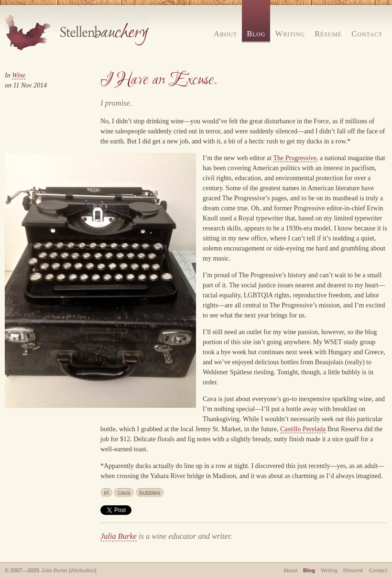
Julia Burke (119, 536)
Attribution (83, 570)
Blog (256, 34)
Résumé (328, 34)
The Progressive (295, 158)
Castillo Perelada (303, 429)
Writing (290, 34)
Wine (19, 75)
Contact (367, 34)
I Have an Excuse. (159, 80)
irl (107, 493)
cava (124, 493)
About (225, 34)
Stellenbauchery (77, 32)
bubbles (150, 493)
